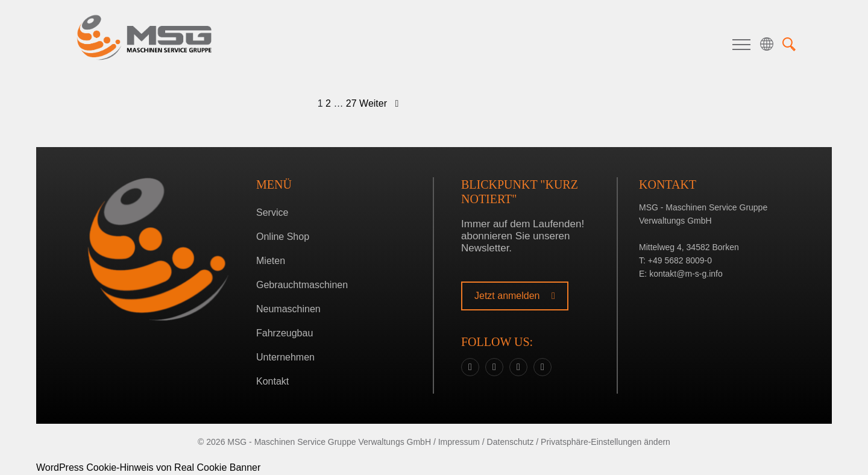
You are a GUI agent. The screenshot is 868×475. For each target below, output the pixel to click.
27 (351, 103)
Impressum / (461, 442)
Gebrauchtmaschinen (302, 285)
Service (272, 212)
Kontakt (272, 381)
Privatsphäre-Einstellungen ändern (605, 442)
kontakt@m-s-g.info (686, 274)
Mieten (271, 261)
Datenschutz (511, 442)
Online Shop (283, 237)
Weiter (379, 103)
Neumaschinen (288, 309)
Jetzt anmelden (515, 296)
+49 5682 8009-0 (680, 260)
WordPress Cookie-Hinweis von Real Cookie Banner (148, 467)
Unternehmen (285, 357)
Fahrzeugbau (285, 333)
